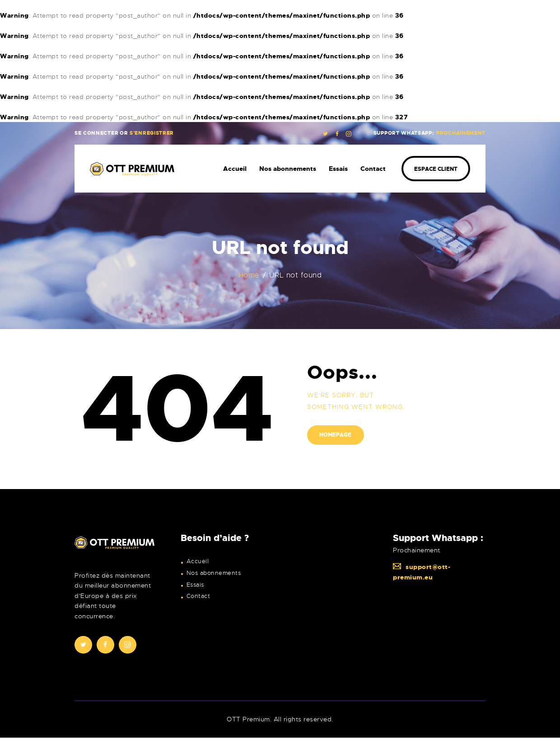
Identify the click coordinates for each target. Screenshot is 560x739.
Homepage (336, 435)
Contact (198, 596)
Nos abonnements (214, 573)
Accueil (198, 561)
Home (249, 275)
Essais (195, 585)
